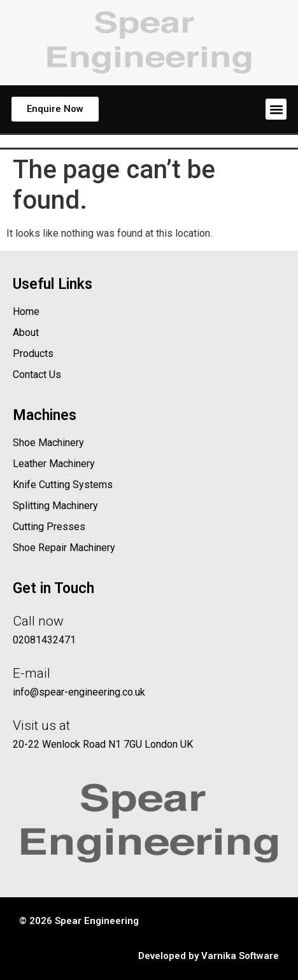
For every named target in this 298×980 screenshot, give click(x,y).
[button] (276, 109)
